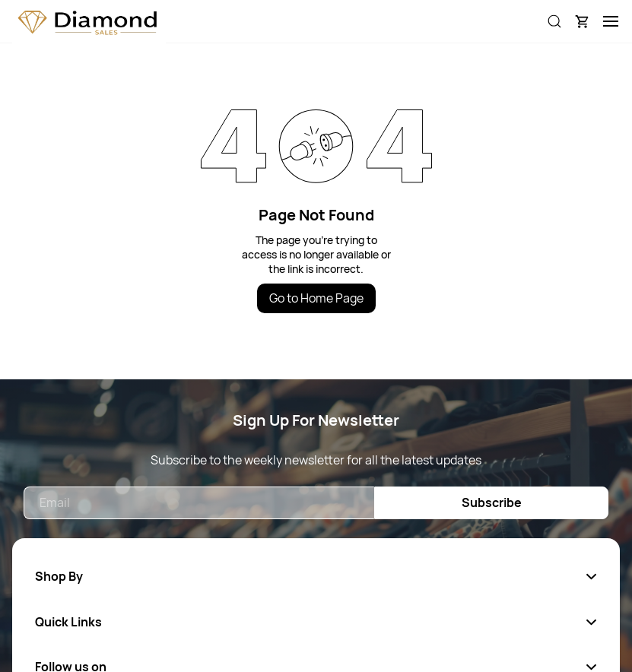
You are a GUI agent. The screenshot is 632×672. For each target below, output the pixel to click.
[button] (582, 21)
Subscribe (492, 502)
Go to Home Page (316, 298)
